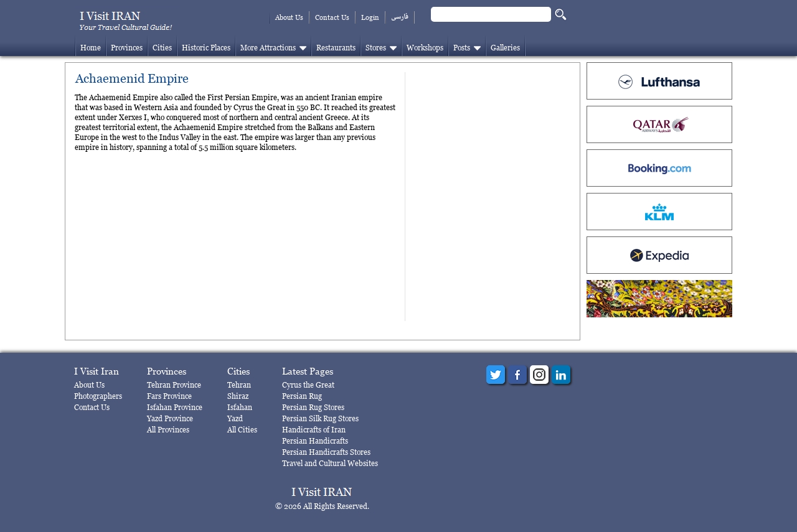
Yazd (235, 418)
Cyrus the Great (308, 385)
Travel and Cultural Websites (330, 463)
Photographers (98, 396)
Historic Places (206, 48)
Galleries (505, 48)
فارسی (400, 17)
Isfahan (240, 407)
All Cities (242, 430)
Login (370, 17)
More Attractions (268, 48)
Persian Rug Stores (313, 407)
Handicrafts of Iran (314, 430)
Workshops (425, 48)
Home (91, 48)
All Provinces (168, 430)
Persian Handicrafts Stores (326, 452)
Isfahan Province (175, 407)
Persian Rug (302, 396)
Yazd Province (170, 418)
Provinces (127, 48)
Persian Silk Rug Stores (320, 418)
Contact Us (332, 17)
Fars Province (169, 396)
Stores (376, 48)
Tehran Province (174, 385)
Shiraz (238, 396)
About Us (289, 17)
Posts (462, 48)
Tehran (239, 385)
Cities (162, 48)
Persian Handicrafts (315, 441)
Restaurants (336, 48)
